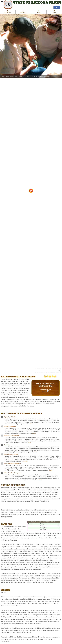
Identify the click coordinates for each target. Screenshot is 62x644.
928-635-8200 (48, 389)
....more (31, 424)
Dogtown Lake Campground (12, 436)
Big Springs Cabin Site (10, 417)
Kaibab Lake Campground (11, 454)
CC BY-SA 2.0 (31, 77)
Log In (57, 7)
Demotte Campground (10, 426)
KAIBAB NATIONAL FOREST (46, 384)
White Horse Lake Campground (13, 473)
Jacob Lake (7, 445)
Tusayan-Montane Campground (13, 464)
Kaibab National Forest (20, 77)
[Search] (47, 371)
